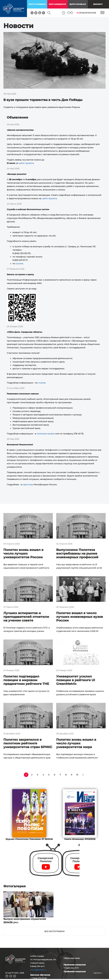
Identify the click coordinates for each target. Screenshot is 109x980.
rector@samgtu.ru (38, 970)
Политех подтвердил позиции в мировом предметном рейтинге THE (26, 680)
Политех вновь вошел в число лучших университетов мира (76, 743)
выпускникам (78, 4)
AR (95, 13)
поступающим (37, 4)
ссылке (19, 264)
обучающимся (57, 4)
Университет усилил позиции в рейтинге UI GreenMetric (76, 680)
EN (81, 13)
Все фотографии (54, 931)
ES (85, 13)
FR (88, 13)
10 (77, 775)
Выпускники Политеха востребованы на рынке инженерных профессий (77, 554)
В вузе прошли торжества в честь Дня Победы (43, 100)
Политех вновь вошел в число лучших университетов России (23, 554)
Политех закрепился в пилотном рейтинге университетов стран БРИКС (28, 743)
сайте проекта (26, 163)
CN (91, 13)
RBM (98, 977)
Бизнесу (98, 4)
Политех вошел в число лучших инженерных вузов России (80, 617)
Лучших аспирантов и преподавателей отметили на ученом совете (26, 617)
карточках (28, 485)
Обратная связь (72, 958)
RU (78, 13)
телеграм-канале (46, 434)
